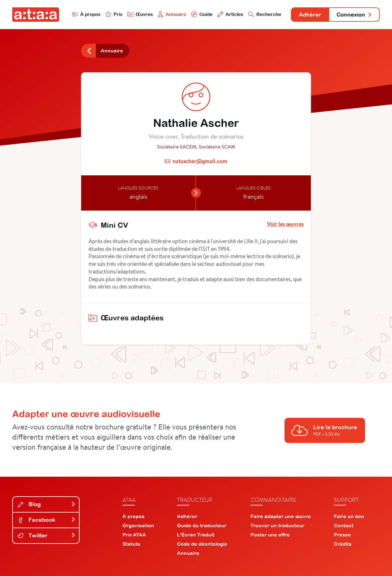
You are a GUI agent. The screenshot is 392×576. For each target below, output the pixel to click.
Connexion (354, 15)
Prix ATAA (134, 535)
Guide (202, 14)
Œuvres (140, 14)
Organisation (138, 525)
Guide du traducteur (202, 525)
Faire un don (349, 516)
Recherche (265, 14)
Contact (344, 525)
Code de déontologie (202, 544)
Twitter (47, 535)
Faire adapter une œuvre (281, 516)
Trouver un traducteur (277, 525)
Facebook (47, 520)
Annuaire (172, 14)
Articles (230, 14)
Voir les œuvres (285, 224)
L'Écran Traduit (196, 535)
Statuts (131, 544)
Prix (114, 14)
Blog (47, 504)
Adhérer (310, 15)
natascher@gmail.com (200, 161)
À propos (86, 14)
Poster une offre (270, 535)
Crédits (343, 544)
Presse (342, 535)
